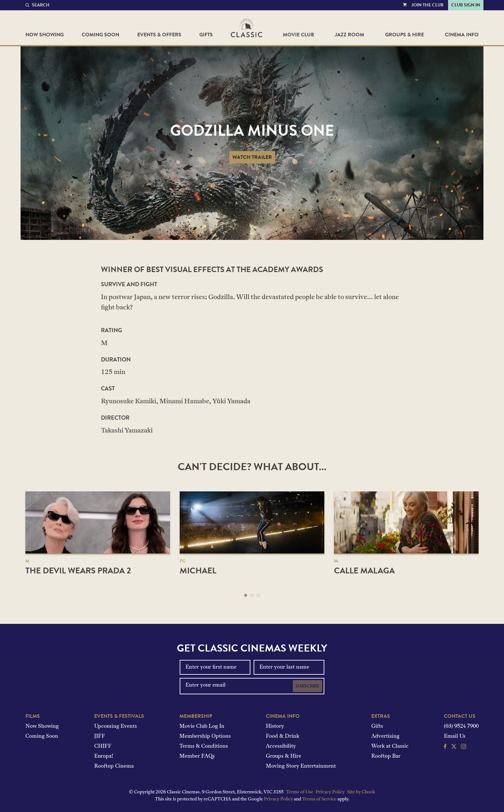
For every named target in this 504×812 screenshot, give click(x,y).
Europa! (104, 756)
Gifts (206, 35)
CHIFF (103, 746)
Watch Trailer (252, 157)
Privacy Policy (330, 792)
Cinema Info (462, 35)
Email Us (455, 736)
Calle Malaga (364, 571)
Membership (196, 716)
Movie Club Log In (202, 726)
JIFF (100, 736)
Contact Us (460, 716)
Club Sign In (466, 5)
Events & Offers (159, 35)
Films (33, 716)
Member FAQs (197, 756)
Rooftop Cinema (114, 766)
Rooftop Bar (386, 756)
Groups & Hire (405, 35)
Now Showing (45, 35)
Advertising (385, 736)
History (275, 726)
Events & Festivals (119, 716)
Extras (381, 716)
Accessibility (281, 746)
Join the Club (428, 5)
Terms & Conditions (204, 746)
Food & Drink (283, 736)
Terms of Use (300, 792)
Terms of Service (319, 799)
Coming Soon (100, 35)
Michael (198, 571)
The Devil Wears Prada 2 (78, 571)
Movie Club (298, 35)
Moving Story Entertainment (301, 766)
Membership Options (205, 736)
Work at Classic (390, 746)
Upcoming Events (116, 726)
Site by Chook (361, 792)
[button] (246, 595)
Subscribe (307, 686)
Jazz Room (350, 35)
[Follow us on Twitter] (454, 747)
